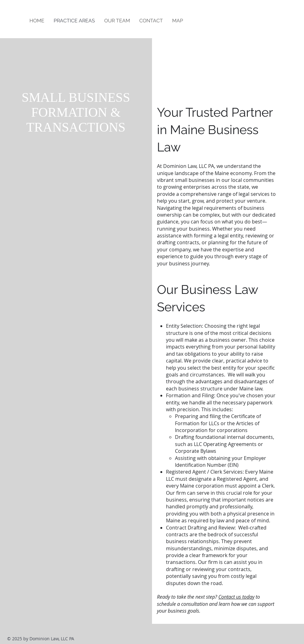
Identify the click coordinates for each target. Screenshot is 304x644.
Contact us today (236, 597)
